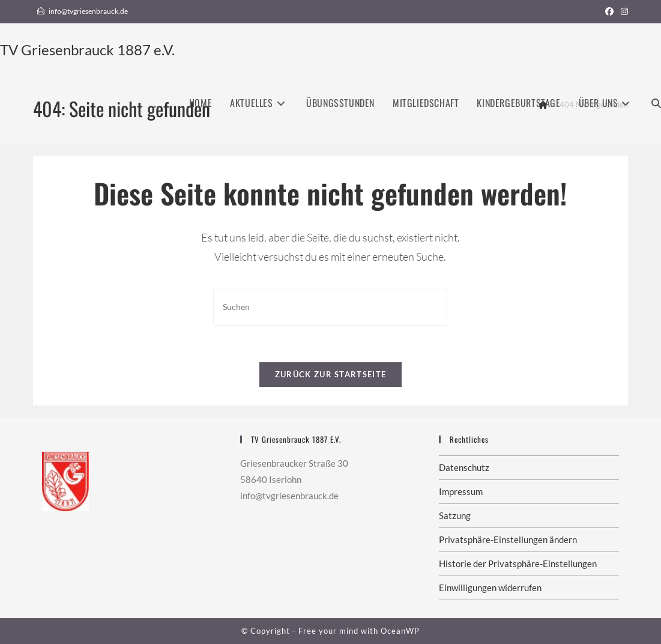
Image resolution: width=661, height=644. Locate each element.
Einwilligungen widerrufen (490, 588)
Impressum (461, 491)
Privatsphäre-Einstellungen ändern (508, 539)
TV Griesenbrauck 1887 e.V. (87, 50)
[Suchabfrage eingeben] (330, 307)
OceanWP (400, 631)
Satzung (455, 515)
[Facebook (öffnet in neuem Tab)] (609, 11)
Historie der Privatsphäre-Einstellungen (518, 563)
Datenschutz (464, 467)
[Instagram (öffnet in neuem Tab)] (623, 11)
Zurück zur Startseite (330, 374)
